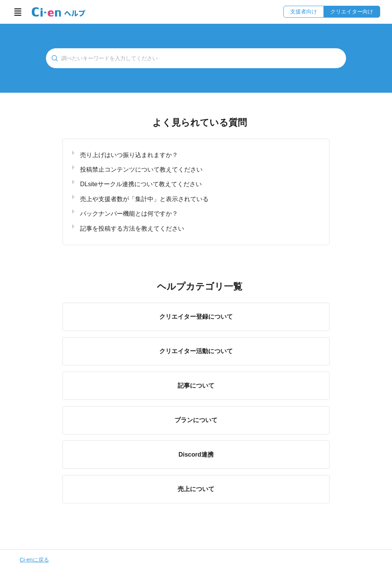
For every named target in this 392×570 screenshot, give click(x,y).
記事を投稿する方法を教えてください (132, 228)
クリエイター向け (352, 11)
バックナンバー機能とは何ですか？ (129, 214)
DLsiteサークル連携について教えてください (141, 184)
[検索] (196, 58)
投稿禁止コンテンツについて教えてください (141, 170)
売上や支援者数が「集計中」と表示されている (144, 199)
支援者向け (304, 11)
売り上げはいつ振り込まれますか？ (129, 155)
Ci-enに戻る (34, 560)
